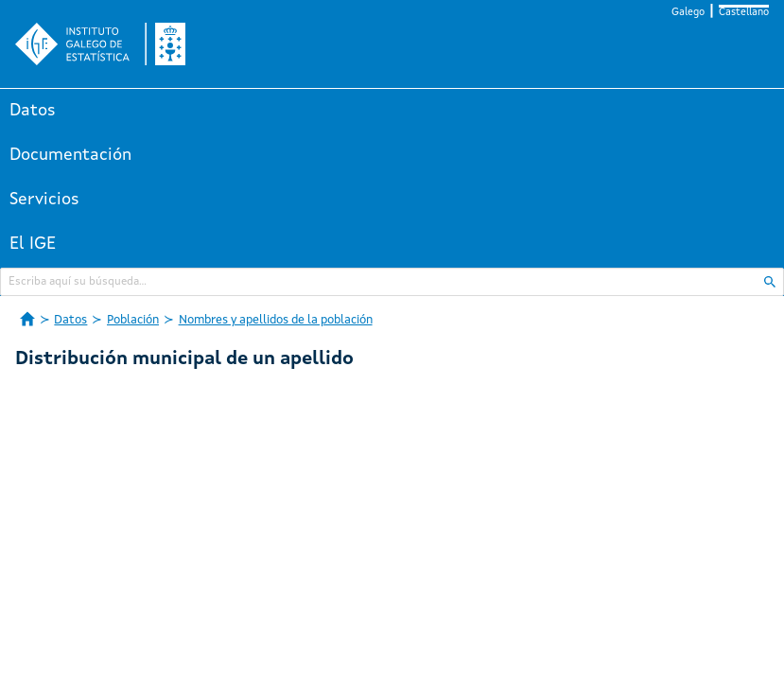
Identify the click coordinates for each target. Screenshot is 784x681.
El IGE (33, 244)
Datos (33, 111)
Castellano (744, 13)
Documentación (70, 155)
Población (133, 320)
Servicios (44, 200)
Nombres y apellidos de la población (276, 320)
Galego (688, 13)
